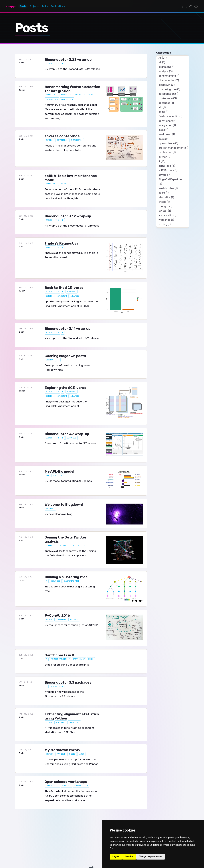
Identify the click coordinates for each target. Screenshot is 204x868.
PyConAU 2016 (57, 616)
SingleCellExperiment (57, 296)
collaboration (81, 786)
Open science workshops (66, 782)
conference (62, 140)
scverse (50, 140)
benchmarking (65, 95)
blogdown (50, 360)
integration (52, 99)
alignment (61, 722)
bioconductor (52, 63)
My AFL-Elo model (59, 471)
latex (81, 754)
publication (67, 99)
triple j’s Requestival (62, 243)
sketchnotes (77, 140)
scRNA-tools (52, 184)
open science (52, 786)
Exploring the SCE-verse (65, 388)
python (49, 620)
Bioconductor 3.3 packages (68, 682)
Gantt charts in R (59, 655)
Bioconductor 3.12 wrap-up (68, 216)
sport (62, 475)
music (61, 247)
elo (54, 475)
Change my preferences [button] (150, 856)
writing (50, 754)
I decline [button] (129, 856)
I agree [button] (116, 856)
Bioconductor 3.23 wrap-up (68, 60)
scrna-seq (51, 95)
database (65, 184)
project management (60, 659)
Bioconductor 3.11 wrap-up (67, 329)
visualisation (67, 546)
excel (91, 659)
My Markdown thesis (62, 750)
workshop (66, 786)
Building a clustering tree (66, 577)
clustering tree (71, 581)
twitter (81, 546)
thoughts (74, 620)
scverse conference (62, 136)
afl (48, 475)
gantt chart (79, 659)
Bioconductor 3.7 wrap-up (67, 434)
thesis (72, 754)
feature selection (84, 95)
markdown (61, 754)
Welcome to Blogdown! (64, 505)
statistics (74, 722)
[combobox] (196, 6)
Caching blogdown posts (65, 356)
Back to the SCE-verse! (64, 288)
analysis (50, 247)
